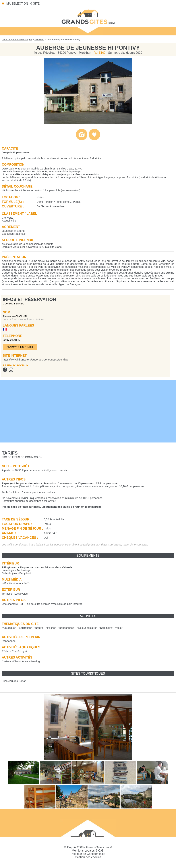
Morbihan (39, 40)
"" (9, 628)
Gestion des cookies (88, 857)
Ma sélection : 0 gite (23, 4)
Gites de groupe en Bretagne (17, 40)
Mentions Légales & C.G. (88, 851)
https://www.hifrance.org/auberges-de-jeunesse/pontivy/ (35, 360)
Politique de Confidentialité (88, 854)
